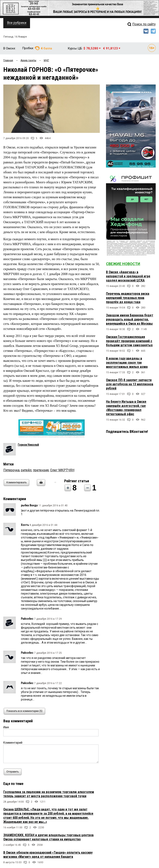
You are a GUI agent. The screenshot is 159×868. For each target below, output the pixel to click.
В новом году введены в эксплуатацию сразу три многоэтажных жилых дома (127, 363)
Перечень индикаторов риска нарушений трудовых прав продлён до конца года (128, 298)
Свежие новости (123, 264)
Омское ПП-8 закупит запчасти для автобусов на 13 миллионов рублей (130, 384)
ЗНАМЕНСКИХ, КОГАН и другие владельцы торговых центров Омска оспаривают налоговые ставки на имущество (48, 837)
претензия (41, 470)
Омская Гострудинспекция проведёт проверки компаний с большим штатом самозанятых (129, 341)
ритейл (26, 470)
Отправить (14, 772)
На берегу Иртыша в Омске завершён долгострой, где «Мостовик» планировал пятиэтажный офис (126, 408)
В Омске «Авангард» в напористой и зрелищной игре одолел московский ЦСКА (128, 276)
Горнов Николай (28, 445)
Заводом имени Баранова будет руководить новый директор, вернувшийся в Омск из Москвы (130, 319)
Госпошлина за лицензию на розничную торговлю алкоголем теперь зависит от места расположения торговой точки (49, 794)
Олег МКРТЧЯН (62, 470)
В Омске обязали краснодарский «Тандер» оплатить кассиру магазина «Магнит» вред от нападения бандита (48, 855)
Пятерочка (11, 470)
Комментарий (13, 743)
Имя (6, 727)
